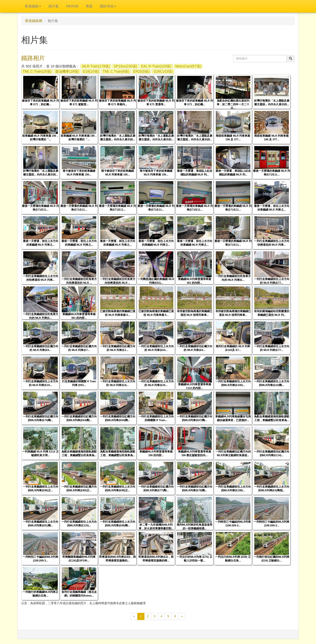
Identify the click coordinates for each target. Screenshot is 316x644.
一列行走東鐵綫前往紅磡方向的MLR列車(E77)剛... (156, 488)
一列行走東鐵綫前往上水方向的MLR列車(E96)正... (41, 488)
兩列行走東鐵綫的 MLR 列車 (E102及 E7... (233, 348)
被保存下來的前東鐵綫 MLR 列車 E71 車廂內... (118, 102)
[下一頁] (182, 616)
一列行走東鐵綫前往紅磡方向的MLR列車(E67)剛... (195, 418)
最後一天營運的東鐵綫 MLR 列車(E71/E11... (272, 173)
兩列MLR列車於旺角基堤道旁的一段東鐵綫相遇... (195, 526)
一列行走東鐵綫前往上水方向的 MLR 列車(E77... (272, 281)
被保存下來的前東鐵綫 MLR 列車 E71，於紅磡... (40, 102)
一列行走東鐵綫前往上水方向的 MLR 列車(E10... (41, 383)
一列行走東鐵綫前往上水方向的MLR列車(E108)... (233, 488)
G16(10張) (91, 71)
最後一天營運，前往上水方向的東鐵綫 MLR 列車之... (272, 208)
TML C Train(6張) (116, 71)
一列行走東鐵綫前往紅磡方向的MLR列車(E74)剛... (41, 418)
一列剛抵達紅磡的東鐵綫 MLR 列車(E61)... (156, 281)
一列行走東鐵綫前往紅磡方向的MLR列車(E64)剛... (79, 418)
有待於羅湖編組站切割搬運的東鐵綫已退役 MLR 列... (272, 313)
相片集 (54, 6)
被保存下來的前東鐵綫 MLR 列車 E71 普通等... (156, 102)
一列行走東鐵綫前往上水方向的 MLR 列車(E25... (156, 383)
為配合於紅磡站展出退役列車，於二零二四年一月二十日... (233, 104)
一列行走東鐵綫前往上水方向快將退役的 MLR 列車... (272, 243)
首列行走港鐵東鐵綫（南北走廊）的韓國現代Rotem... (79, 594)
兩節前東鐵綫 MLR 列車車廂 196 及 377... (233, 138)
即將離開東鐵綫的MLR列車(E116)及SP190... (79, 559)
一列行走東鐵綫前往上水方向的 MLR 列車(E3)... (118, 383)
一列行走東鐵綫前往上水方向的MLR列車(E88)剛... (118, 524)
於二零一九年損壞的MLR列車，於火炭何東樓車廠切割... (156, 526)
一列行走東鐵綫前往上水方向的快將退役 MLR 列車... (41, 278)
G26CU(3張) (163, 71)
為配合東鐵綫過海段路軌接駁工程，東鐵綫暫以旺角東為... (272, 418)
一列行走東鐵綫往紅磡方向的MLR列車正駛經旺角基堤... (233, 453)
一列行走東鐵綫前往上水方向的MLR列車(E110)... (79, 524)
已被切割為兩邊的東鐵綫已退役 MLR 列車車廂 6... (118, 313)
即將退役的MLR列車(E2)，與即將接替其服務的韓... (156, 559)
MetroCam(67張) (188, 66)
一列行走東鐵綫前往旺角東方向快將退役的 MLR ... (79, 281)
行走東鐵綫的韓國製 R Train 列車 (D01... (79, 383)
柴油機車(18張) (67, 71)
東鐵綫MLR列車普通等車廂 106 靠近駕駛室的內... (194, 453)
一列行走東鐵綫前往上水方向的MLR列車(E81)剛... (41, 524)
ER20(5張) (141, 71)
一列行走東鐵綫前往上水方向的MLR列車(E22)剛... (272, 383)
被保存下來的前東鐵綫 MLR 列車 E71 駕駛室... (79, 102)
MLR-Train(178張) (96, 66)
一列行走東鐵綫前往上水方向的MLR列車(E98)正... (118, 488)
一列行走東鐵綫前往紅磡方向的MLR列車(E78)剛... (195, 488)
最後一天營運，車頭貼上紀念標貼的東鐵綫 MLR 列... (195, 173)
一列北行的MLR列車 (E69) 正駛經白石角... (233, 559)
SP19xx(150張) (126, 66)
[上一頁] (134, 616)
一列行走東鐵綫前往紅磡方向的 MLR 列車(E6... (41, 348)
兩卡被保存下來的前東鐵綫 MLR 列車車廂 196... (79, 173)
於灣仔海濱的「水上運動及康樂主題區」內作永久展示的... (272, 102)
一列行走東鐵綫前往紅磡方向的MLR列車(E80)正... (79, 488)
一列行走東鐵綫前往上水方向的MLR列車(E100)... (233, 383)
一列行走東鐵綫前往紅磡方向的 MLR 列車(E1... (118, 348)
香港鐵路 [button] (33, 6)
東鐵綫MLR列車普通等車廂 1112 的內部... (194, 386)
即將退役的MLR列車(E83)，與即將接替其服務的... (118, 559)
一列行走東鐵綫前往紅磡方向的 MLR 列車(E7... (79, 348)
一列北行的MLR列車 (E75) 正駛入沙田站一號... (194, 559)
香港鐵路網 (34, 21)
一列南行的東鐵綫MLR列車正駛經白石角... (40, 594)
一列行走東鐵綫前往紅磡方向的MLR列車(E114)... (272, 453)
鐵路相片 (33, 58)
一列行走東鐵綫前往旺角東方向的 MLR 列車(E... (233, 278)
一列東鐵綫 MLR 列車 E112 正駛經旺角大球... (40, 453)
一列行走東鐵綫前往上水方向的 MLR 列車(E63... (156, 348)
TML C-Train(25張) (37, 71)
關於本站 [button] (108, 6)
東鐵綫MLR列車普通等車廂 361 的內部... (194, 281)
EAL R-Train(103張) (156, 66)
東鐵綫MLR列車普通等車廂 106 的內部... (156, 453)
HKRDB (72, 6)
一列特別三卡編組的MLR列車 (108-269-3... (233, 524)
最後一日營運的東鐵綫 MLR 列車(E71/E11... (233, 243)
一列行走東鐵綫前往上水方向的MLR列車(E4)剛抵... (272, 488)
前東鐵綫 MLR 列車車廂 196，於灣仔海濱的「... (41, 138)
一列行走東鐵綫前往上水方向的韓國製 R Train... (156, 418)
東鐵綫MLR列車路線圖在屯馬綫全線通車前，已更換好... (233, 418)
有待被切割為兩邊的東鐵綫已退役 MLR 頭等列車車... (195, 313)
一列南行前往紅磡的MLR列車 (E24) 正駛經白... (272, 559)
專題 (89, 6)
